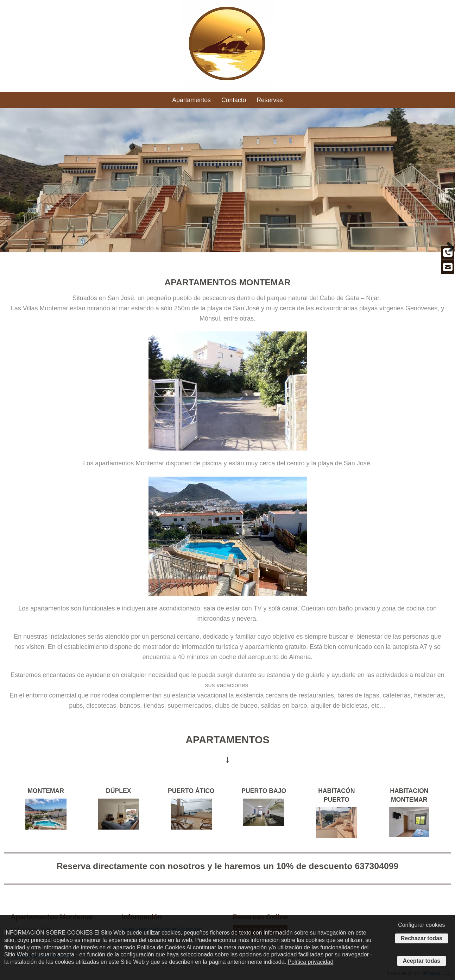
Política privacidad (311, 962)
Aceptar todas (422, 961)
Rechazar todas (422, 938)
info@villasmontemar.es (413, 4)
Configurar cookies (421, 925)
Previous (7, 244)
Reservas (270, 100)
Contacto (234, 100)
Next (448, 244)
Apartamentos (191, 100)
